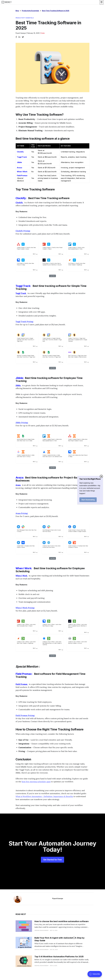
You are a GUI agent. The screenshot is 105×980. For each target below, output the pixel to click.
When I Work (22, 172)
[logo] (7, 2)
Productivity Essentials (30, 11)
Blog (17, 11)
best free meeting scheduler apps (36, 782)
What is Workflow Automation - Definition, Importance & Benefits (44, 796)
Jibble (19, 162)
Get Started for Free (52, 860)
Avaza (19, 168)
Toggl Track (22, 157)
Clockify (20, 152)
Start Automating (88, 500)
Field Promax (22, 176)
